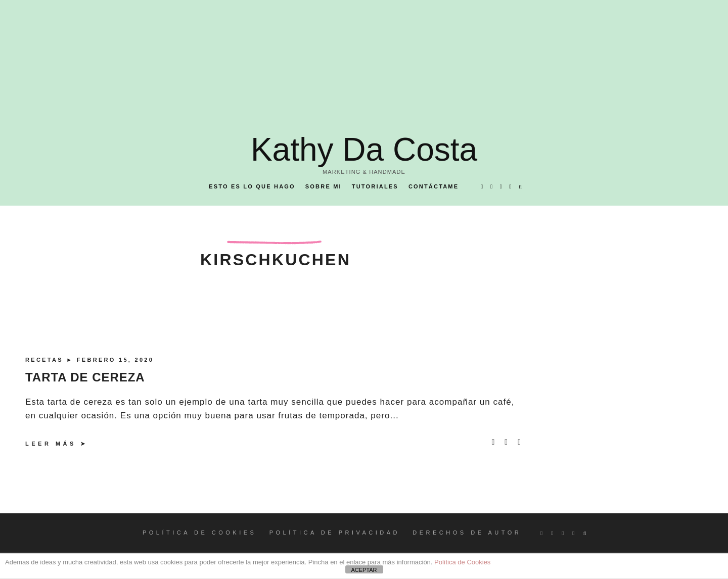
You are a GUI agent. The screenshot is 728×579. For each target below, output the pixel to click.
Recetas (46, 360)
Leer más (51, 444)
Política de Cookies (462, 562)
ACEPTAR (364, 570)
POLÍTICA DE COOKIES (200, 533)
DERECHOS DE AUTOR (467, 533)
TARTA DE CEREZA (85, 377)
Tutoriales (375, 186)
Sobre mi (324, 186)
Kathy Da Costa (364, 150)
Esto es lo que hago (252, 186)
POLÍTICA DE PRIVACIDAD (335, 533)
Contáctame (434, 186)
